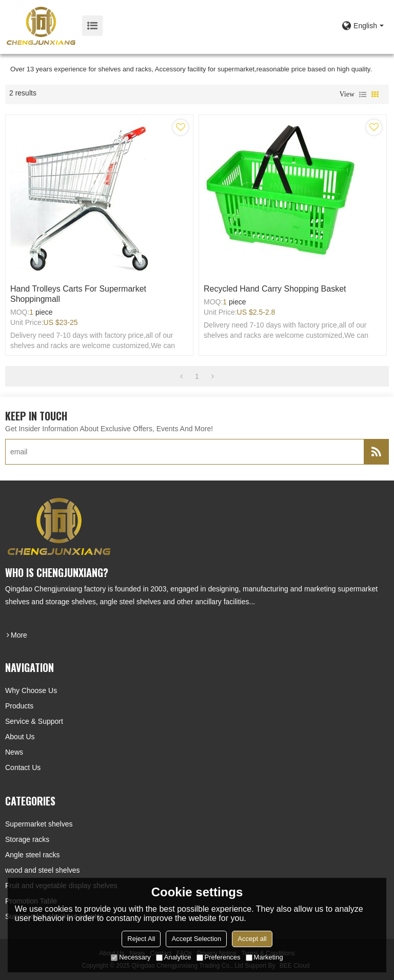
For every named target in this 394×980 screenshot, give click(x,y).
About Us (20, 737)
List (363, 94)
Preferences (219, 957)
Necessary (131, 957)
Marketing (264, 957)
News (14, 752)
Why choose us (31, 690)
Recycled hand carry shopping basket (275, 289)
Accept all (252, 939)
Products (19, 706)
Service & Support (34, 721)
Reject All (141, 939)
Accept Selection (196, 939)
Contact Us (23, 767)
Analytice (174, 957)
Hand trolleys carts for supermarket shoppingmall (78, 294)
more (19, 635)
